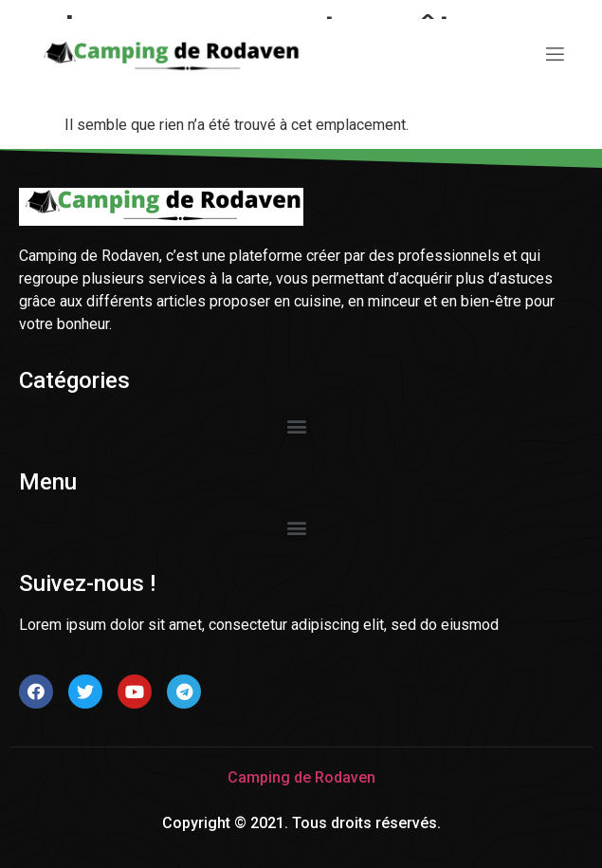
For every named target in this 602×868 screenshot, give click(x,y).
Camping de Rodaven (301, 777)
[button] (296, 426)
